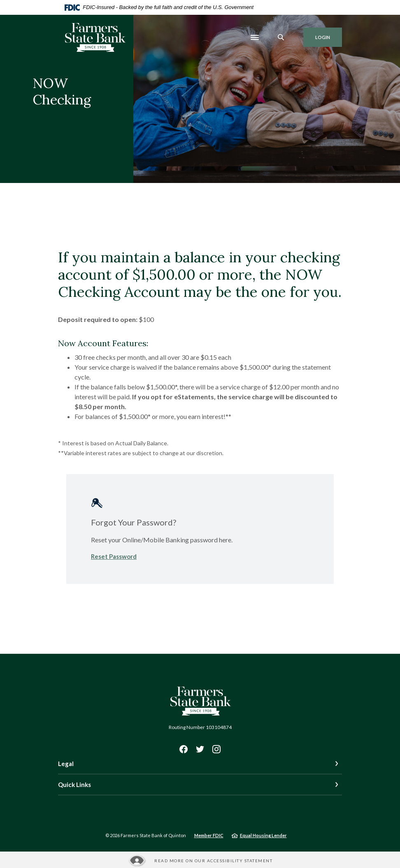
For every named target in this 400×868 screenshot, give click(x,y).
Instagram (216, 749)
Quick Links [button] (74, 785)
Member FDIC (209, 835)
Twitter (200, 749)
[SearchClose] (281, 37)
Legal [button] (66, 764)
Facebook (184, 749)
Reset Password (114, 556)
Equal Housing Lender (263, 835)
